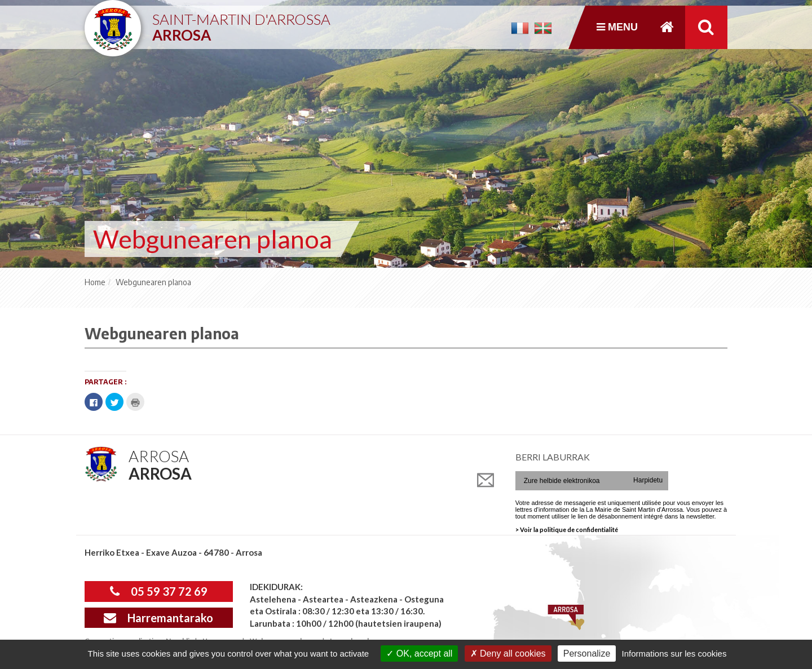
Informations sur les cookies (674, 654)
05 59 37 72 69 (159, 591)
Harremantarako (158, 618)
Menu (617, 27)
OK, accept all (419, 654)
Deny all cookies (508, 654)
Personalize (587, 654)
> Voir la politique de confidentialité (567, 530)
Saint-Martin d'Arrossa (241, 23)
